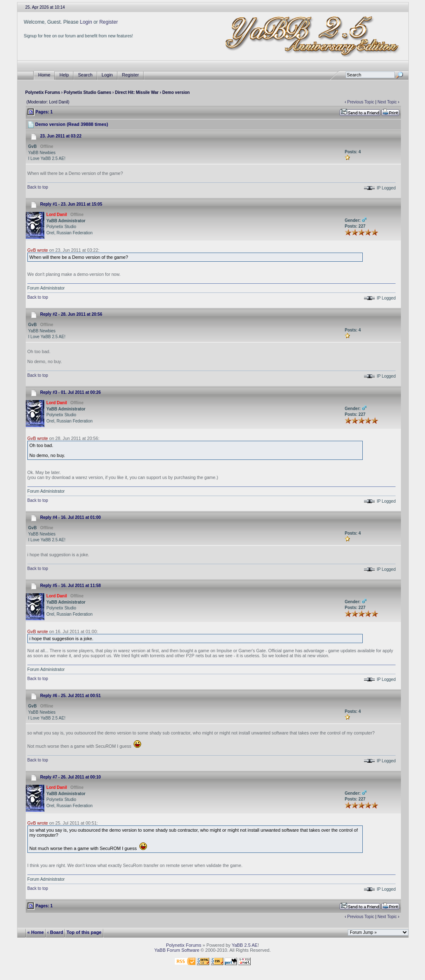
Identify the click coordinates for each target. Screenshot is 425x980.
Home (44, 75)
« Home (36, 932)
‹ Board (55, 932)
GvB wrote (38, 250)
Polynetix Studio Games (88, 92)
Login (86, 22)
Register (109, 22)
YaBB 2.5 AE (245, 945)
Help (64, 75)
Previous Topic (361, 102)
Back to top (38, 187)
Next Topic (387, 102)
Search (85, 75)
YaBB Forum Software (177, 950)
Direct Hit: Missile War (137, 92)
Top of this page (84, 932)
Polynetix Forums (43, 92)
